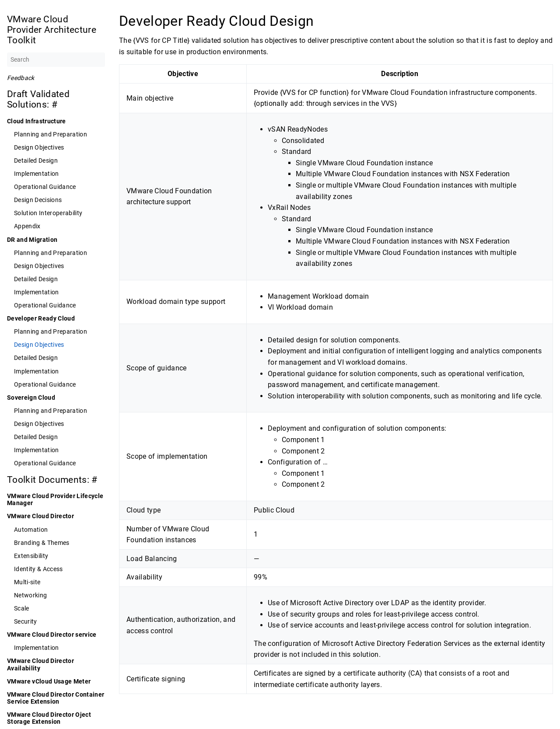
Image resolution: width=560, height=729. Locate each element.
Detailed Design (36, 160)
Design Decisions (38, 200)
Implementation (37, 174)
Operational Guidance (45, 187)
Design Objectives (39, 147)
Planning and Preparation (51, 134)
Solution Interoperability (48, 213)
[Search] (56, 59)
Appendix (27, 226)
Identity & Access (38, 569)
